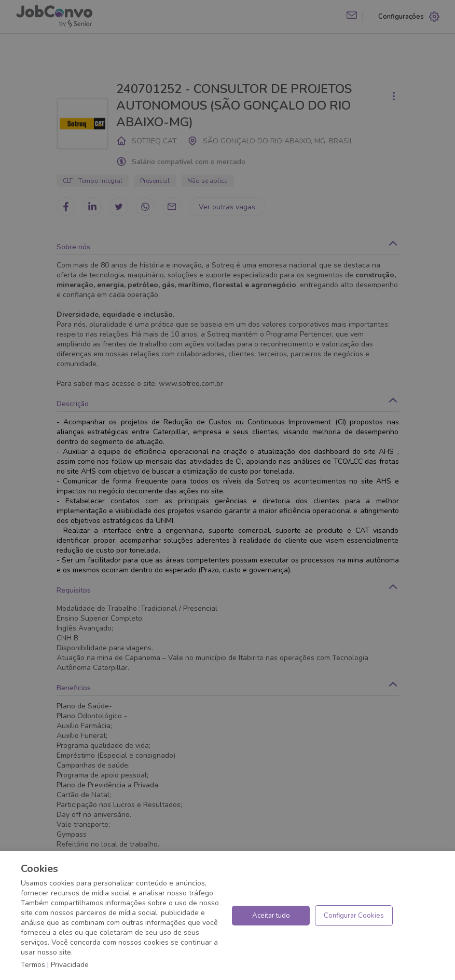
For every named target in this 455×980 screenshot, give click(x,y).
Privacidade (70, 965)
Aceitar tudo (271, 916)
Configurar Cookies (354, 916)
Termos (33, 965)
